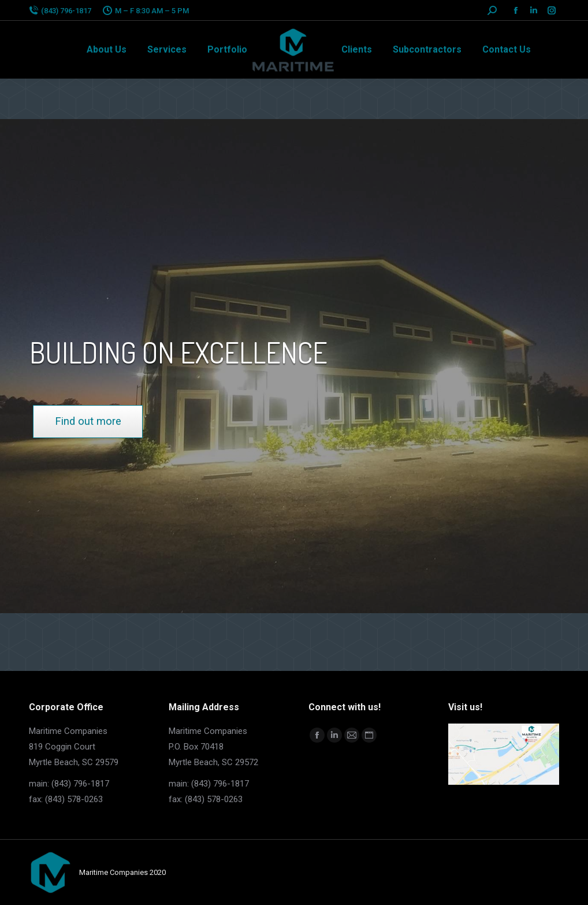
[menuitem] (107, 50)
